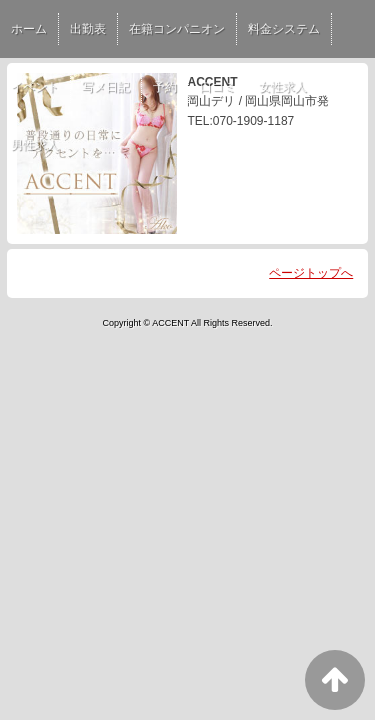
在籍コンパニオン (177, 29)
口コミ (218, 87)
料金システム (284, 29)
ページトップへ (311, 273)
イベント (35, 87)
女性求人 (283, 87)
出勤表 (88, 29)
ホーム (29, 29)
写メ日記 (106, 87)
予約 (165, 87)
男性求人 (35, 145)
